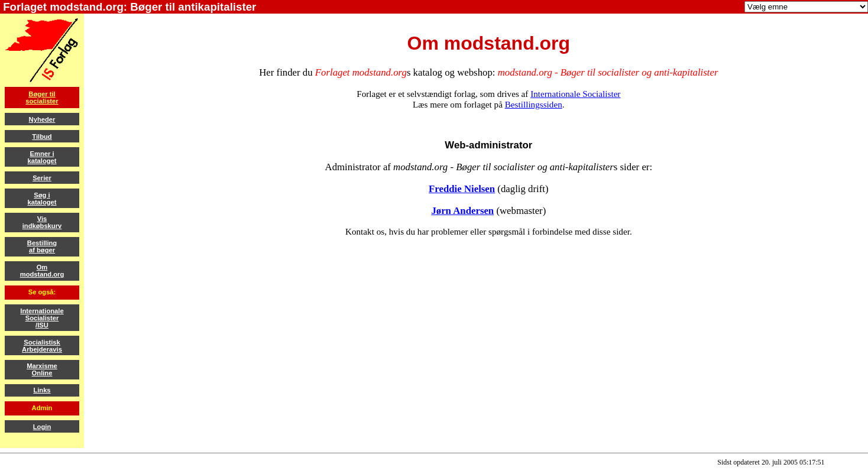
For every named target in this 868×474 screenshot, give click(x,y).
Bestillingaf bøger (42, 246)
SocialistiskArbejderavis (42, 346)
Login (42, 427)
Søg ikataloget (42, 199)
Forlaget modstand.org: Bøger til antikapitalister (128, 7)
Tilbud (42, 137)
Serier (42, 178)
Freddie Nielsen (462, 189)
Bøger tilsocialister (42, 98)
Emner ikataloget (42, 157)
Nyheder (42, 119)
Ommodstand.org (42, 271)
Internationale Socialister (575, 94)
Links (42, 390)
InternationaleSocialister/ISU (42, 318)
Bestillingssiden (534, 104)
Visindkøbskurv (42, 222)
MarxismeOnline (42, 369)
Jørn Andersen (462, 211)
